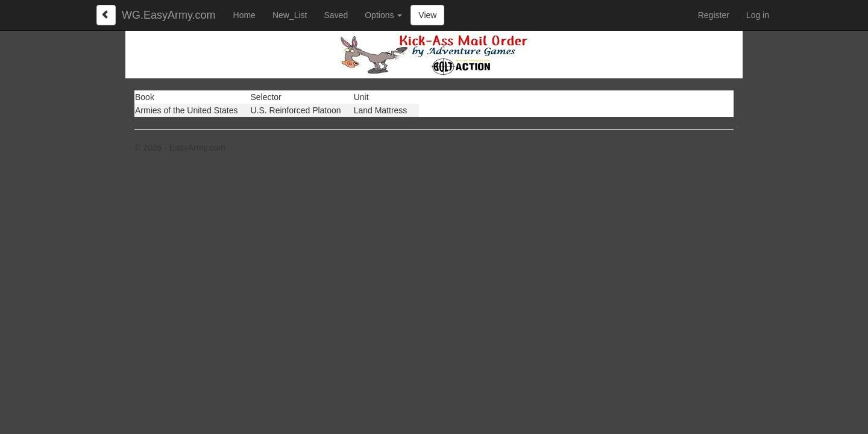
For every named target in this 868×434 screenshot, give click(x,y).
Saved (336, 15)
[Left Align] (106, 15)
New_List (290, 15)
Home (244, 15)
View (427, 15)
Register (714, 15)
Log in (758, 15)
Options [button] (383, 15)
